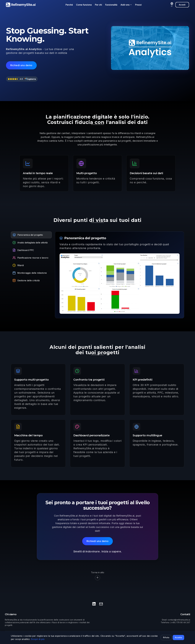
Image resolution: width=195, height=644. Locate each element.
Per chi (98, 5)
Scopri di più (38, 639)
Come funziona (84, 5)
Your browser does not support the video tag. (150, 48)
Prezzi (138, 5)
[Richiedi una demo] (21, 65)
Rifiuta (166, 637)
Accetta (178, 637)
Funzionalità (111, 5)
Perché (69, 5)
